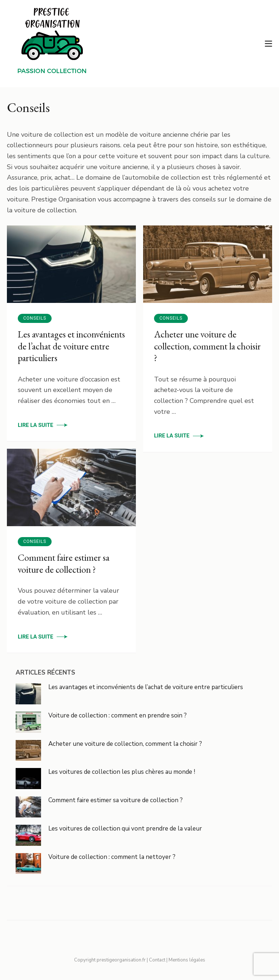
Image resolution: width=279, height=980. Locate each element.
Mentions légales (187, 960)
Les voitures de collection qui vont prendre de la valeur (125, 829)
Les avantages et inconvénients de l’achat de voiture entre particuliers (71, 346)
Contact (157, 960)
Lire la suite (35, 425)
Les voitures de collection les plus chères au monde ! (122, 772)
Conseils (35, 318)
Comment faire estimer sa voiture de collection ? (64, 563)
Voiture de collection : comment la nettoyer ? (112, 857)
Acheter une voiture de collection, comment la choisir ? (207, 346)
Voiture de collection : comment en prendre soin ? (118, 715)
